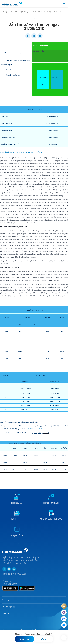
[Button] (24, 639)
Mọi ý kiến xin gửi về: (35, 429)
